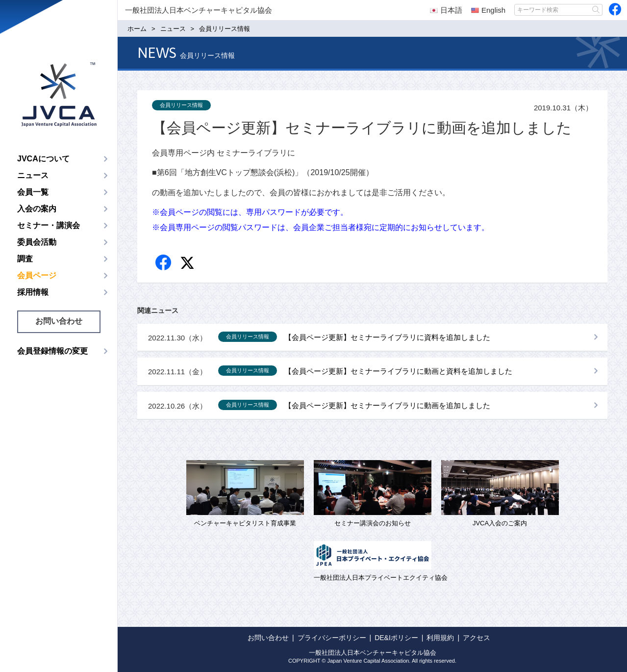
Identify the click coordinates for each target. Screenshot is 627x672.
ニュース (33, 175)
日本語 (446, 10)
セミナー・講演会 (49, 225)
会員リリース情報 (181, 105)
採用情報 (33, 292)
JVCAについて (43, 159)
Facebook (164, 263)
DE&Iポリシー (396, 638)
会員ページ (37, 275)
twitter (188, 264)
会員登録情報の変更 (52, 351)
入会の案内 (37, 209)
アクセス (477, 638)
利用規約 (440, 638)
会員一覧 (33, 192)
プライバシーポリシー (332, 638)
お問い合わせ (59, 321)
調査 (25, 259)
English (488, 10)
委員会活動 (37, 242)
